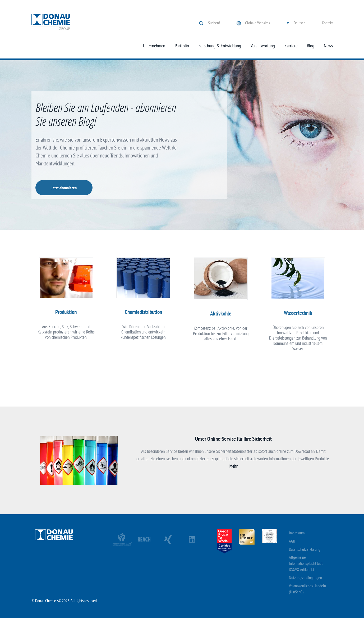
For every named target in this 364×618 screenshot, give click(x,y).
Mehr (234, 466)
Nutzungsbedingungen (305, 578)
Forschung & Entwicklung (220, 46)
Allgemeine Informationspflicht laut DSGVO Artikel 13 (306, 563)
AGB (292, 541)
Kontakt (327, 23)
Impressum (297, 533)
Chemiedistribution (143, 312)
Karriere (291, 46)
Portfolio (182, 46)
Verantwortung (263, 46)
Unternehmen (154, 46)
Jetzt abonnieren (64, 188)
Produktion (66, 312)
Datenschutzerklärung (305, 549)
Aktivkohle (221, 313)
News (328, 46)
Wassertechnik (298, 313)
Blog (311, 46)
